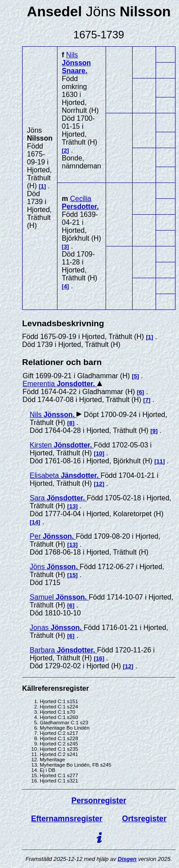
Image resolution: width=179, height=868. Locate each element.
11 (160, 461)
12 (99, 484)
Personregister (99, 801)
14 (35, 522)
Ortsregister (144, 819)
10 (99, 453)
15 (73, 575)
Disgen (127, 859)
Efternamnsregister (67, 819)
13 (73, 506)
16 (99, 658)
